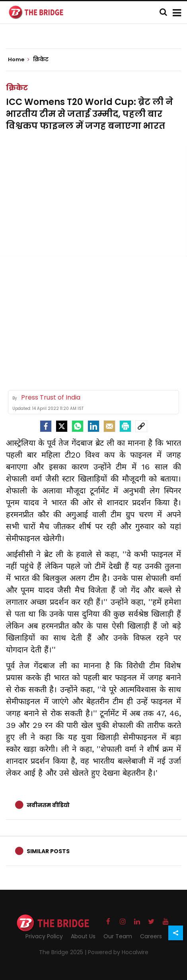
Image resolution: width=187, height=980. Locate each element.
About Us (83, 936)
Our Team (118, 936)
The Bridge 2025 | (63, 952)
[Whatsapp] (78, 426)
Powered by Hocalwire (118, 952)
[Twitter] (62, 426)
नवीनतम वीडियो (48, 805)
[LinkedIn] (93, 426)
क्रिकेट (17, 88)
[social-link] (141, 426)
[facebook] (46, 426)
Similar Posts (48, 851)
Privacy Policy (44, 936)
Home (19, 60)
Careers (151, 936)
